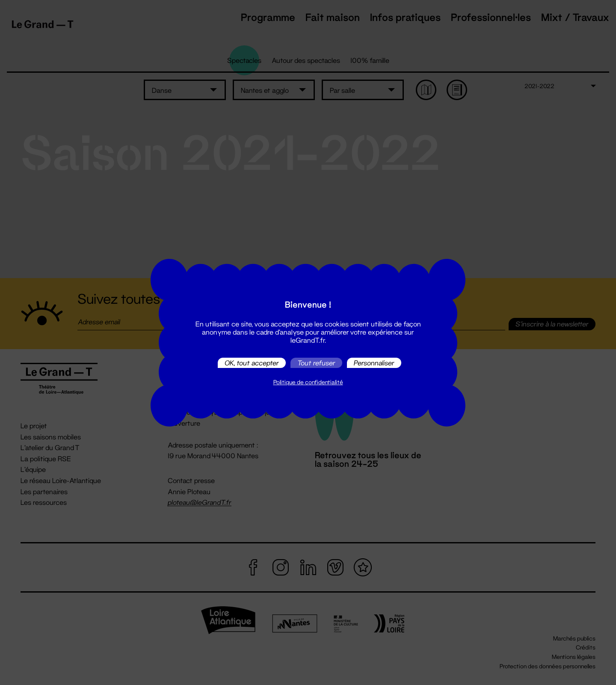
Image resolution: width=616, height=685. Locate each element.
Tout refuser (316, 363)
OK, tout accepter (252, 363)
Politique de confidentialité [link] (308, 382)
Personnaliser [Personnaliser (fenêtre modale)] (374, 363)
